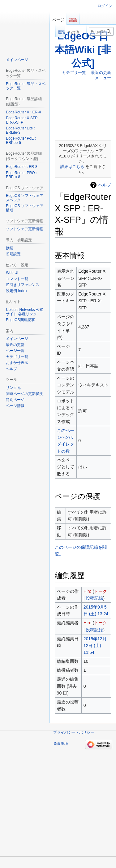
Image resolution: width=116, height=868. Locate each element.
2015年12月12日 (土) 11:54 (95, 646)
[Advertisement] (83, 111)
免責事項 (61, 744)
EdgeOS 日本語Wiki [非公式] (83, 50)
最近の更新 (101, 73)
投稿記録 (94, 598)
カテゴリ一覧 (74, 73)
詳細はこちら (72, 167)
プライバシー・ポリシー (74, 732)
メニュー (103, 78)
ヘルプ (105, 185)
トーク (101, 591)
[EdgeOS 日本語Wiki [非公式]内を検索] (101, 31)
